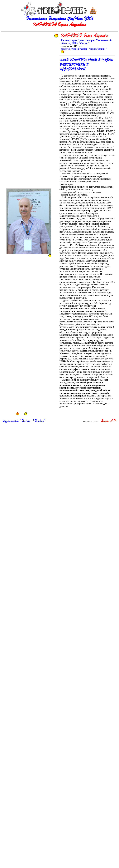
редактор (84, 49)
